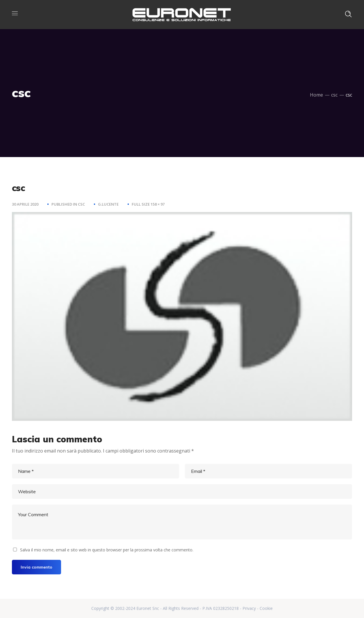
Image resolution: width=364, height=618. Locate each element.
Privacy (249, 608)
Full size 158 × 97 (148, 204)
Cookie (266, 608)
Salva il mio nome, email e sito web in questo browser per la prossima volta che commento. (107, 550)
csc (334, 95)
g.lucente (108, 204)
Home (316, 95)
